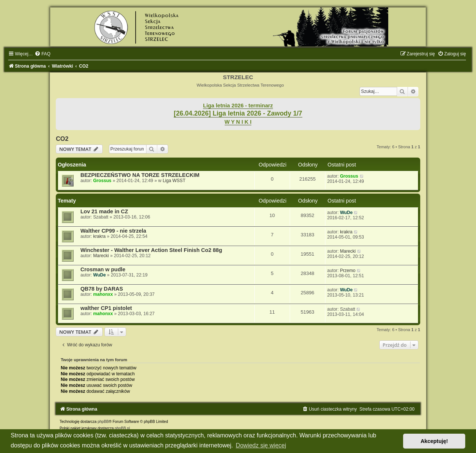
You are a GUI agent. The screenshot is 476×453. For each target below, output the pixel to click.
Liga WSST (174, 181)
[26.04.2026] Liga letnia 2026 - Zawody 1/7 (238, 113)
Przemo (348, 271)
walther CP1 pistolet (106, 308)
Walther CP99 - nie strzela (113, 231)
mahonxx (103, 294)
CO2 (62, 139)
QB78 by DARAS (102, 289)
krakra (99, 236)
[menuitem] (42, 54)
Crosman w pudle (103, 269)
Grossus (102, 181)
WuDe (346, 213)
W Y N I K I (238, 122)
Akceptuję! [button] (434, 441)
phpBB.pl (123, 428)
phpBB (103, 422)
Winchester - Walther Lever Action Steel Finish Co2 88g (151, 250)
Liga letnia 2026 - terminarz (238, 106)
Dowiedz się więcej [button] (261, 445)
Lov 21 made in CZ (104, 211)
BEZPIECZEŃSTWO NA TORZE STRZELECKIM (140, 175)
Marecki (101, 256)
